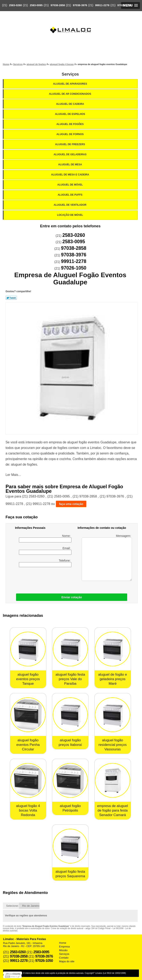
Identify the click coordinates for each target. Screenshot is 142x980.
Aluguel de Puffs (70, 195)
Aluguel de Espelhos (70, 114)
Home (63, 943)
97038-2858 (58, 5)
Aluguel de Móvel (70, 185)
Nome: (45, 538)
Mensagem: (107, 558)
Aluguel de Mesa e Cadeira (70, 175)
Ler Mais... (13, 475)
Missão (63, 950)
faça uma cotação (71, 504)
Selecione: (12, 906)
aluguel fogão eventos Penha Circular (28, 745)
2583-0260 (15, 5)
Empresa (64, 947)
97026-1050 (124, 5)
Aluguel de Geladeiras (70, 154)
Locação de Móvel (70, 215)
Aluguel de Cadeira (70, 104)
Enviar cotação (72, 597)
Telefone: (45, 563)
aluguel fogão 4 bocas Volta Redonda (28, 810)
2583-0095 (36, 5)
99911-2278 (102, 5)
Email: (45, 551)
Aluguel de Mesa (70, 165)
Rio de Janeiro (31, 906)
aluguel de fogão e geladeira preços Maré (113, 679)
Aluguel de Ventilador (70, 205)
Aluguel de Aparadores (70, 84)
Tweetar (11, 298)
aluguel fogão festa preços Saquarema (70, 874)
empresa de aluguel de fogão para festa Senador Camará (112, 810)
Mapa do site (67, 961)
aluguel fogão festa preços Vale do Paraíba (70, 679)
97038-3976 (80, 5)
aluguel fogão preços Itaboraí (70, 742)
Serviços (70, 74)
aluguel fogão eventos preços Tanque (28, 679)
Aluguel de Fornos (70, 134)
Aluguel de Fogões (70, 124)
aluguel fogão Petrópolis (70, 808)
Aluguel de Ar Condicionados (70, 94)
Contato (64, 958)
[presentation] (41, 579)
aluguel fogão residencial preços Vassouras (112, 745)
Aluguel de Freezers (70, 144)
